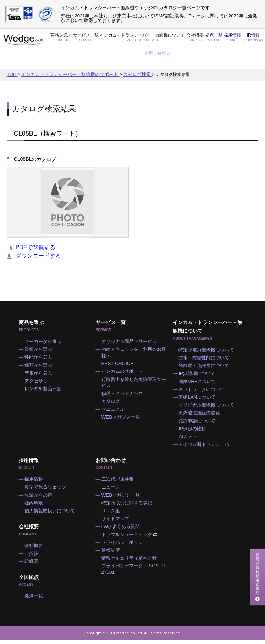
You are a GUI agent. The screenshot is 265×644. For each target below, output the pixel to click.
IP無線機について (198, 359)
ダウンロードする (34, 238)
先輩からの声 (40, 492)
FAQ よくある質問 (122, 528)
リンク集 (113, 510)
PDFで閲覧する (31, 229)
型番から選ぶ (40, 359)
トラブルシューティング (131, 537)
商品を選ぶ (60, 40)
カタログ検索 (128, 57)
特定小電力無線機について (207, 332)
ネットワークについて (203, 376)
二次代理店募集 (120, 474)
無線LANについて (198, 385)
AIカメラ (190, 430)
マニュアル (115, 398)
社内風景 (36, 501)
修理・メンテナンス (124, 381)
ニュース (113, 483)
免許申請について (199, 412)
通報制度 (113, 554)
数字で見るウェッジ (47, 483)
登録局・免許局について (205, 350)
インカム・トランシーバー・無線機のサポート (65, 57)
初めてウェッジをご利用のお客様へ (137, 335)
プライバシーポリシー (126, 545)
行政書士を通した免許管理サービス (137, 369)
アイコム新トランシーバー (207, 438)
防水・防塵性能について (205, 341)
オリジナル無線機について (207, 394)
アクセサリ (38, 368)
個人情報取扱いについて (51, 510)
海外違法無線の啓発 (201, 403)
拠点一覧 (193, 40)
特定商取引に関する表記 (128, 501)
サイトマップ (117, 519)
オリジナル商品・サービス (130, 323)
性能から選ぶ (40, 341)
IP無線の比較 (194, 421)
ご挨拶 (34, 555)
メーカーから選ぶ (45, 323)
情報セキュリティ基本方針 (130, 563)
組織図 (34, 563)
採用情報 (209, 40)
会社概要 (175, 40)
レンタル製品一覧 (45, 377)
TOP (12, 57)
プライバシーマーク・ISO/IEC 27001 (134, 575)
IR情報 (230, 40)
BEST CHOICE (119, 348)
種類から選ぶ (40, 350)
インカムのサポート (124, 356)
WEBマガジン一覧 (122, 407)
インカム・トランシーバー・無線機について (129, 40)
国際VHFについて (199, 367)
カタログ (113, 389)
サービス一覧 (82, 40)
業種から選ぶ (40, 332)
